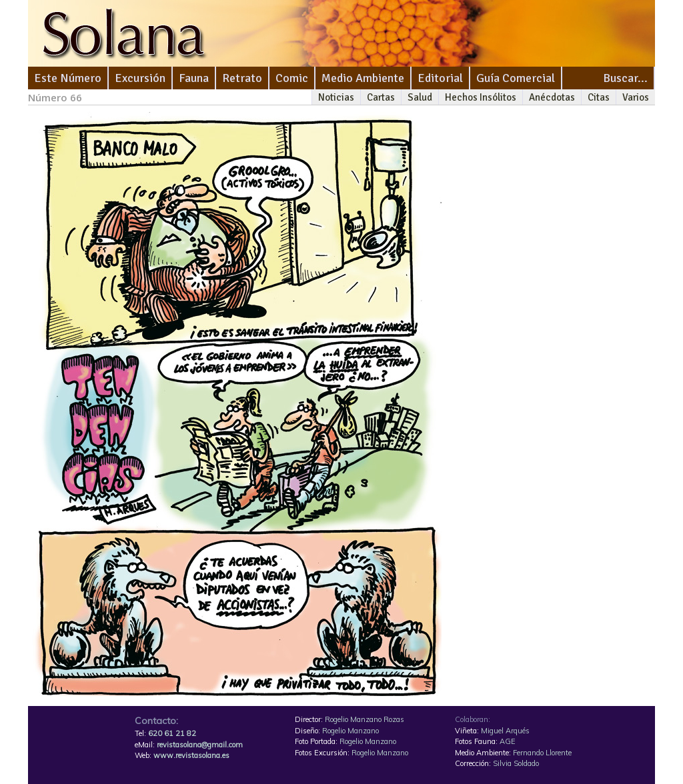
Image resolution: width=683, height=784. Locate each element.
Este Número (68, 78)
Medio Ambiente (363, 78)
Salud (420, 97)
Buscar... (625, 78)
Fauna (194, 78)
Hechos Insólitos (481, 97)
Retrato (242, 78)
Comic (292, 78)
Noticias (336, 97)
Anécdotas (552, 97)
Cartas (381, 97)
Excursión (140, 78)
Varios (636, 97)
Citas (599, 97)
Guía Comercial (516, 78)
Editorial (440, 78)
